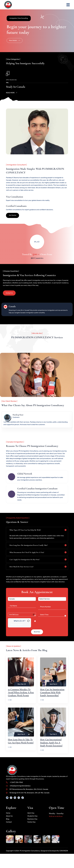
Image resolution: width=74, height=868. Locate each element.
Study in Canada (16, 87)
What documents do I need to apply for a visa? (27, 562)
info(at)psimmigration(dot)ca (18, 798)
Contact (9, 835)
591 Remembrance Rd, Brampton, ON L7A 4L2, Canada (27, 802)
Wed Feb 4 (53, 697)
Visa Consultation (14, 200)
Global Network (25, 484)
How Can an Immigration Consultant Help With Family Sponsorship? (52, 705)
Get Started (12, 218)
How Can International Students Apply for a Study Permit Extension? (51, 755)
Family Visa (31, 835)
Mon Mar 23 (22, 697)
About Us (9, 829)
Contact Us (9, 296)
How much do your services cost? (21, 577)
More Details (15, 41)
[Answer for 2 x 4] (19, 637)
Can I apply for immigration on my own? (24, 569)
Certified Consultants (16, 209)
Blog (8, 832)
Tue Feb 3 (53, 747)
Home (8, 826)
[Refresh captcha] (28, 633)
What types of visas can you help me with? (25, 540)
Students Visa (32, 829)
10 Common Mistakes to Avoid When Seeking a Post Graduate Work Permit (21, 705)
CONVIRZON (64, 863)
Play (37, 245)
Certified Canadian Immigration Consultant (37, 499)
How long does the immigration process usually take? (29, 555)
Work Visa (31, 826)
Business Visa (32, 832)
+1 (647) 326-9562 (14, 795)
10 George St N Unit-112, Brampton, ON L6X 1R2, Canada (28, 805)
